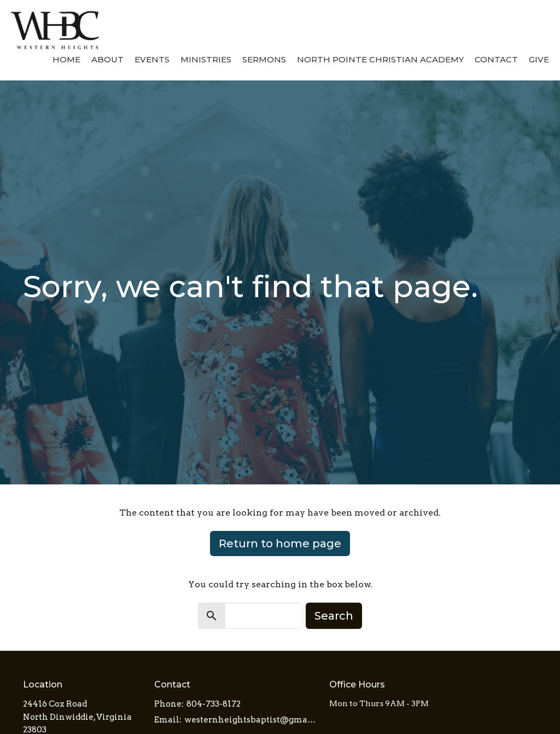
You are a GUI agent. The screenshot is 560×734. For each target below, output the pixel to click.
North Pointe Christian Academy (380, 59)
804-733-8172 (214, 704)
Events (152, 59)
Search (334, 616)
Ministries (206, 59)
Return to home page (280, 544)
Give (539, 59)
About (107, 59)
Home (66, 59)
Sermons (264, 59)
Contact (496, 59)
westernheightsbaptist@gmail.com (251, 720)
